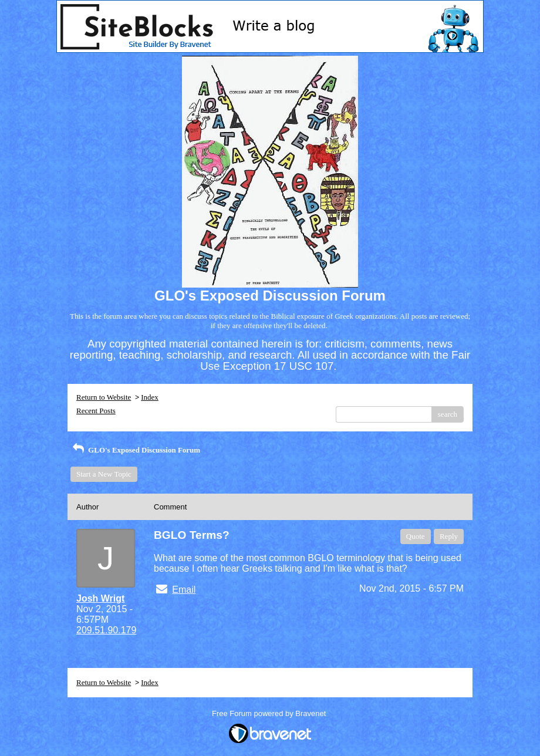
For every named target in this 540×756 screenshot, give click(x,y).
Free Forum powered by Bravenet (270, 713)
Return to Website (104, 397)
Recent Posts (96, 411)
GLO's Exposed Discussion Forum (135, 450)
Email (184, 590)
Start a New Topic (104, 474)
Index (150, 397)
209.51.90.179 (106, 630)
